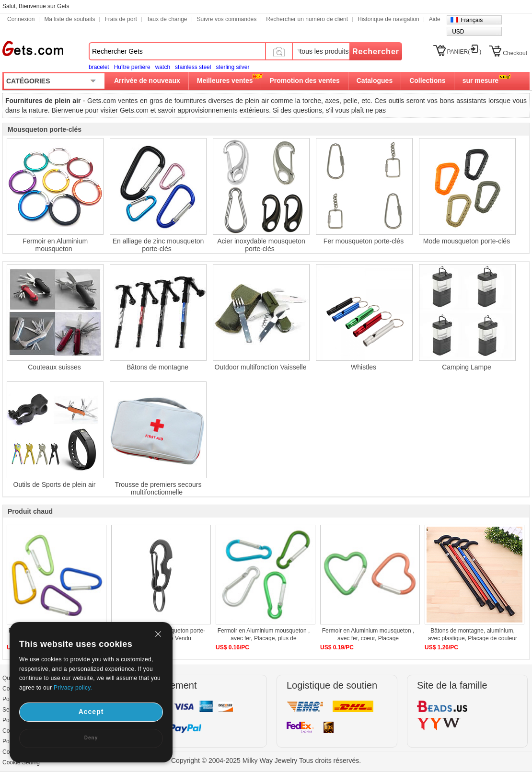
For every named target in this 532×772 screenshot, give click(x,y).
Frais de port (121, 19)
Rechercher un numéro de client (307, 19)
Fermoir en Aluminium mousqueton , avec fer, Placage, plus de (264, 634)
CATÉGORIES (28, 81)
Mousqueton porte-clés (45, 129)
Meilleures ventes (225, 81)
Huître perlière (132, 67)
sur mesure (480, 81)
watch (163, 67)
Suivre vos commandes (227, 19)
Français (472, 20)
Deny (91, 738)
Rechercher (376, 52)
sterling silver (232, 67)
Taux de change (167, 19)
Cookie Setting (21, 762)
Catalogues (375, 81)
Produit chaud (30, 511)
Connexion (21, 19)
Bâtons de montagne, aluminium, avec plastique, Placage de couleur (473, 634)
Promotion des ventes (304, 81)
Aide (435, 19)
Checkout (515, 53)
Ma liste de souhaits (69, 19)
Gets (33, 48)
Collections (427, 81)
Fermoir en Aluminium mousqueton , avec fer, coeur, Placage (368, 634)
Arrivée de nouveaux (147, 81)
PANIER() (464, 52)
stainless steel (193, 67)
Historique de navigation (388, 19)
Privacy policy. (73, 688)
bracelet (99, 67)
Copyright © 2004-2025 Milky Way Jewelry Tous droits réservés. (266, 760)
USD (458, 32)
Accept (91, 712)
